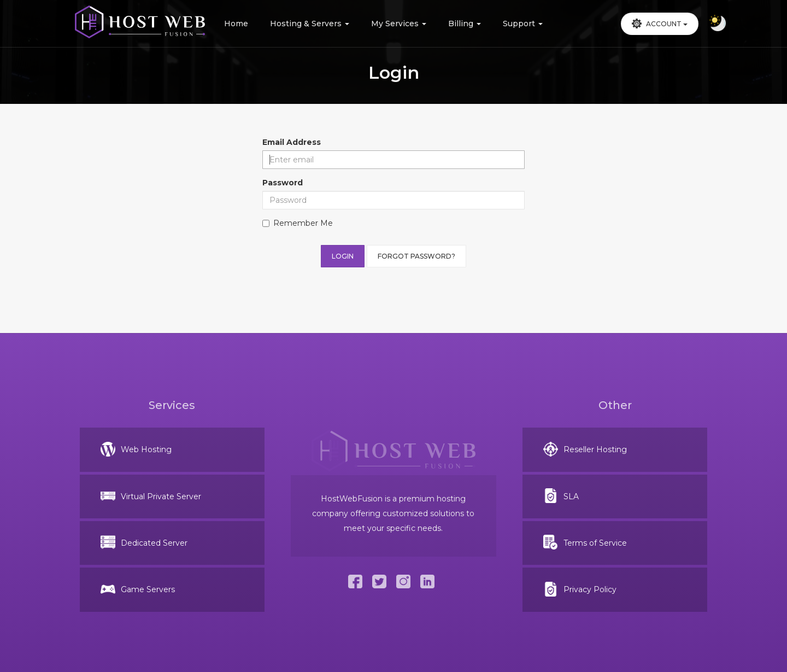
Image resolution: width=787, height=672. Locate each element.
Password (283, 183)
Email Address (292, 142)
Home (236, 24)
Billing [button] (465, 24)
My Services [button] (399, 24)
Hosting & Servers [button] (310, 24)
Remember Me (298, 223)
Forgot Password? (416, 256)
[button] (660, 24)
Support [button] (523, 24)
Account (660, 24)
